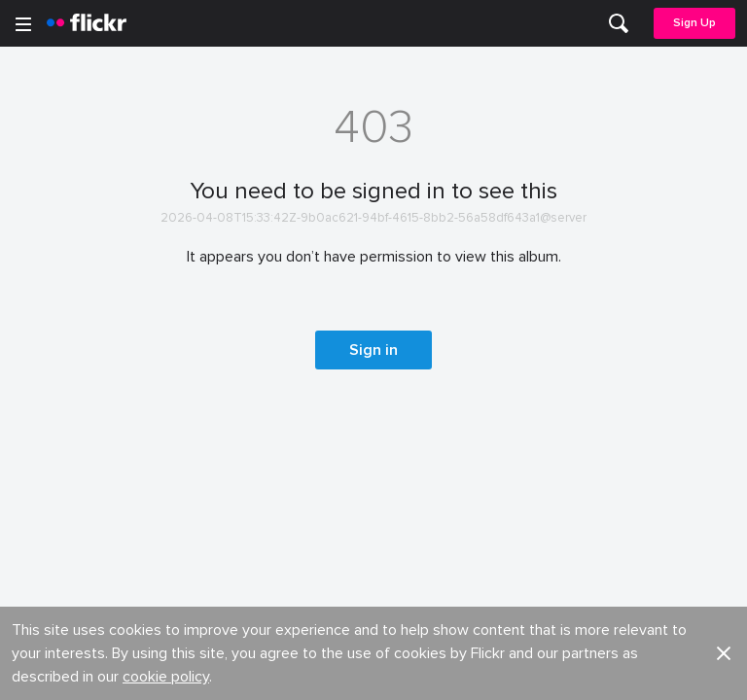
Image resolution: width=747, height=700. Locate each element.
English (43, 363)
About (40, 219)
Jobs (391, 219)
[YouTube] (373, 671)
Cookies (402, 290)
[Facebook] (300, 671)
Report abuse (418, 326)
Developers (58, 290)
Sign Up (694, 23)
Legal (38, 425)
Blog (36, 254)
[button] (724, 138)
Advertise (405, 254)
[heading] (87, 23)
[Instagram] (447, 671)
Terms (40, 455)
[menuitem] (619, 23)
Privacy (397, 425)
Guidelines (54, 326)
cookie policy (166, 161)
